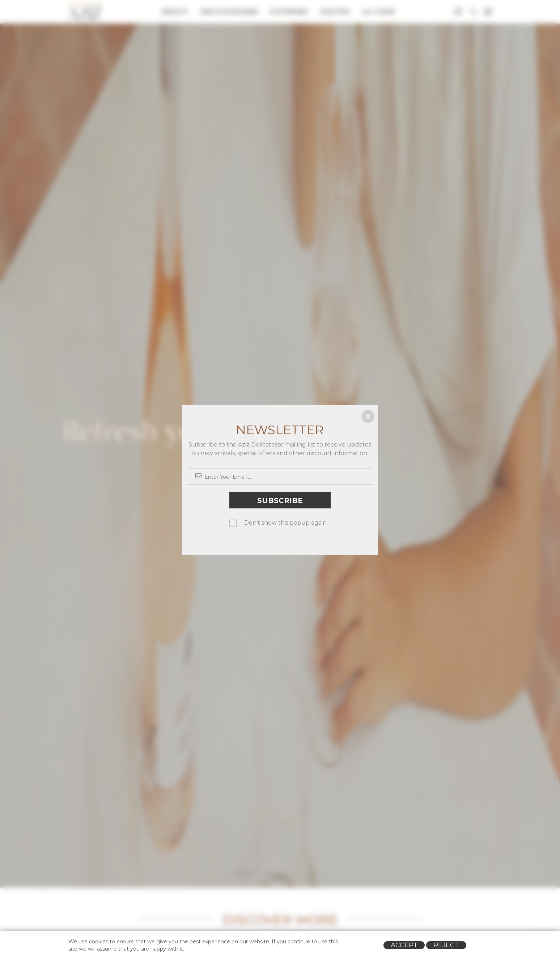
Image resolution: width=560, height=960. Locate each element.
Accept (404, 945)
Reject (446, 945)
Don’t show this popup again (285, 523)
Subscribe (280, 500)
